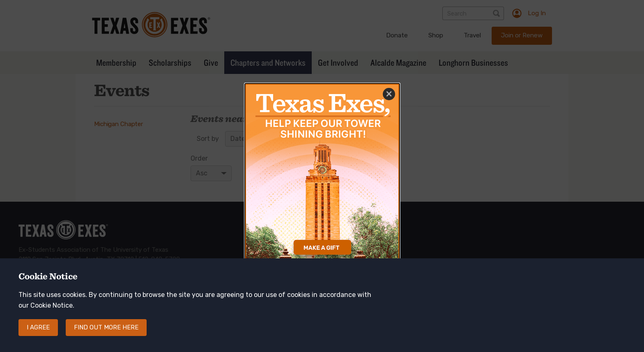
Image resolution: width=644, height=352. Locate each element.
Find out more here (106, 331)
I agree (38, 331)
